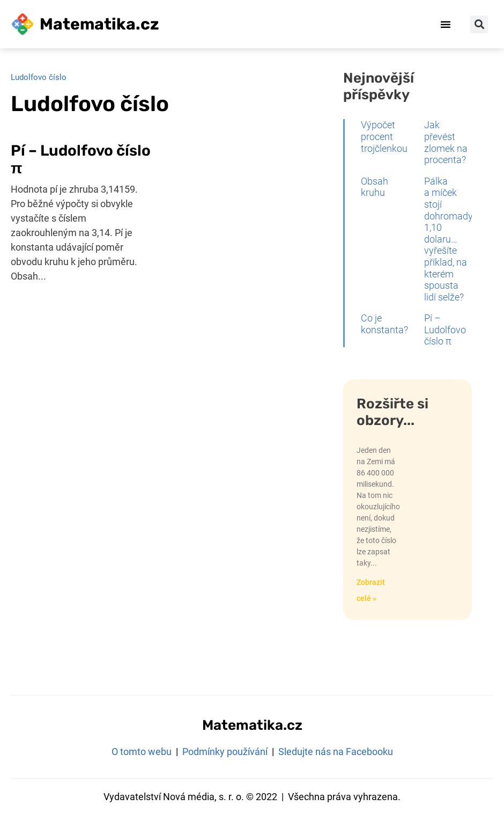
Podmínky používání (225, 752)
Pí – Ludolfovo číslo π (445, 329)
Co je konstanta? (384, 324)
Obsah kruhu (375, 187)
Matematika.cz (99, 24)
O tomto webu (142, 752)
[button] (446, 24)
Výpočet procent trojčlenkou (384, 136)
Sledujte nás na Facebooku (336, 752)
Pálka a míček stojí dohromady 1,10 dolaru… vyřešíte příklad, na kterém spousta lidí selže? (449, 239)
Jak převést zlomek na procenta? (446, 142)
